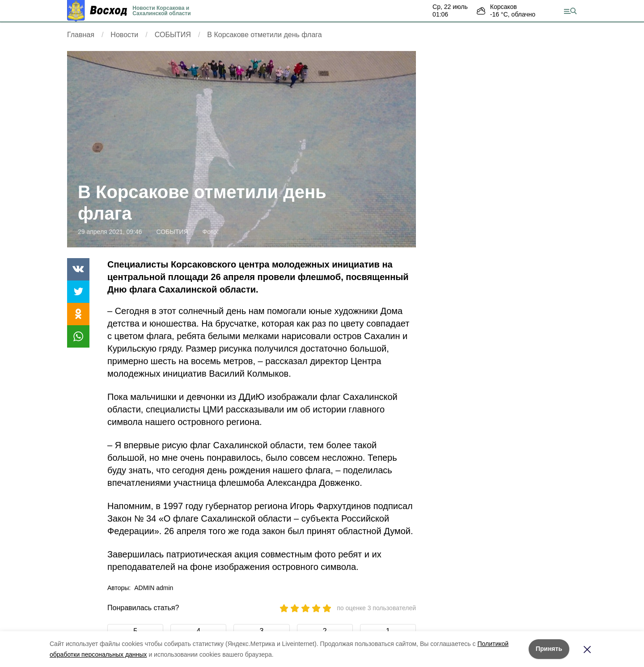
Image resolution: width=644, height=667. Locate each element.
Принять (549, 649)
